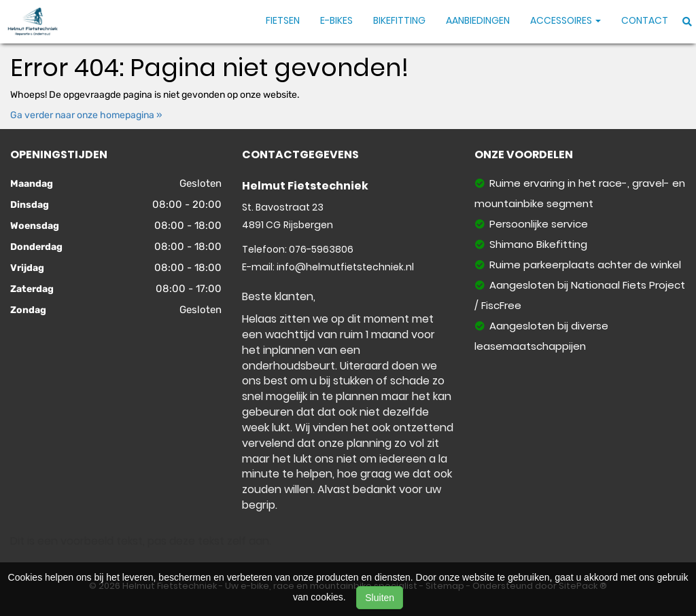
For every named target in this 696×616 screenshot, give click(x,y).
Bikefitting (399, 20)
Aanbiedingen (478, 20)
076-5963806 (321, 249)
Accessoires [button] (565, 20)
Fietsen (283, 20)
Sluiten (380, 598)
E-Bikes (336, 20)
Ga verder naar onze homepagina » (86, 115)
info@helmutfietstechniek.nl (345, 267)
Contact (645, 20)
